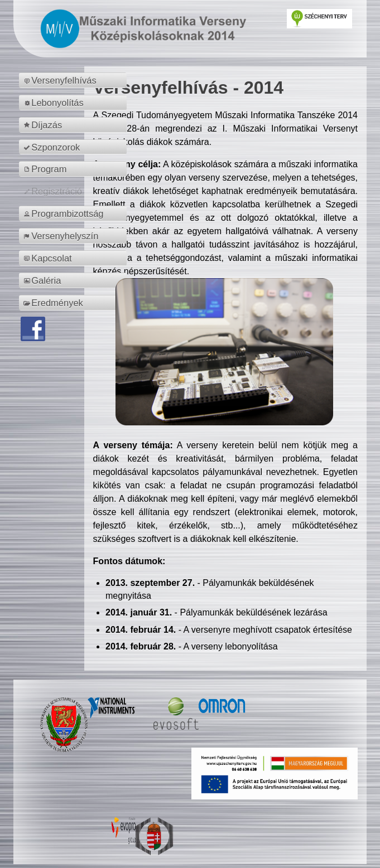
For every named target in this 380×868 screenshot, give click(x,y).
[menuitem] (74, 80)
